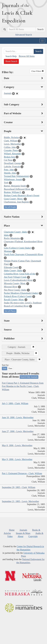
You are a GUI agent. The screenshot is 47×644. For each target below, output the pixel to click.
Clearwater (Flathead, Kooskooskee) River (23, 242)
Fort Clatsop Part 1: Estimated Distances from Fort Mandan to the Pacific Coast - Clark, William (23, 386)
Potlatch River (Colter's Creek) (18, 296)
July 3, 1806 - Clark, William (15, 403)
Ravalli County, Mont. (14, 300)
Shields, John (10, 173)
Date (10, 368)
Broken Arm (10, 157)
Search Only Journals (29, 377)
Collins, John (10, 147)
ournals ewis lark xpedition (17, 13)
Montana (8, 251)
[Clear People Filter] (25, 138)
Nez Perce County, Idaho (15, 290)
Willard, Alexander (12, 154)
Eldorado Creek (11, 267)
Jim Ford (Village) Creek (15, 277)
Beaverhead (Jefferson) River (17, 189)
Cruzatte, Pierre (11, 150)
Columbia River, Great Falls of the (19, 274)
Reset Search (11, 61)
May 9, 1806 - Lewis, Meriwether (17, 459)
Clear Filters (37, 71)
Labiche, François (12, 167)
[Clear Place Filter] (33, 232)
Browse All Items (27, 56)
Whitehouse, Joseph (13, 179)
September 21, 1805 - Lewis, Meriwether (20, 501)
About (20, 536)
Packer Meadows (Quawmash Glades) (21, 293)
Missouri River (11, 287)
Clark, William (11, 141)
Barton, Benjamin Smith (15, 186)
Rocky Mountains (12, 238)
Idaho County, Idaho (13, 271)
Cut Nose (8, 160)
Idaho (6, 235)
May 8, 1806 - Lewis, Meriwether (17, 445)
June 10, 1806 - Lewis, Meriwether (18, 418)
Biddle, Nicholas (11, 137)
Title (5, 368)
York (6, 183)
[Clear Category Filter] (17, 94)
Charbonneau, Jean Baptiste (16, 202)
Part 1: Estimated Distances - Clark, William (22, 473)
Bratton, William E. (13, 192)
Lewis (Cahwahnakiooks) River (18, 280)
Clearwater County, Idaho (15, 232)
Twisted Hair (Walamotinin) (17, 176)
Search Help (11, 56)
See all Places (10, 311)
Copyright (33, 536)
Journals (8, 93)
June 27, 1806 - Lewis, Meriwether (18, 431)
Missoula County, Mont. (15, 283)
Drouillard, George (12, 163)
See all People (10, 207)
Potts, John (9, 170)
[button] (33, 347)
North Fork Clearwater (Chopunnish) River (23, 254)
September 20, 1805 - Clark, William (19, 487)
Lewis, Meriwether (12, 144)
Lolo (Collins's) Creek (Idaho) (18, 248)
